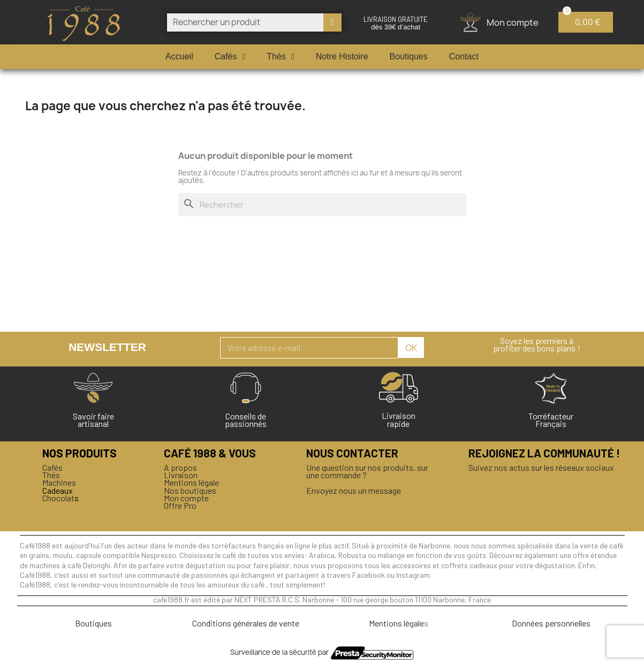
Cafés (230, 57)
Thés (280, 57)
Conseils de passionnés (246, 420)
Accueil (179, 56)
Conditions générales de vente (246, 623)
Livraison (181, 475)
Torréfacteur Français (551, 420)
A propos (180, 467)
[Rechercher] (322, 205)
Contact (464, 56)
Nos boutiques (190, 490)
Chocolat (58, 498)
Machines (59, 482)
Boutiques (409, 56)
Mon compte (186, 498)
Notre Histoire (342, 56)
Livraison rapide (399, 419)
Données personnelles (551, 623)
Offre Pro (180, 505)
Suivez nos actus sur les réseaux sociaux (541, 467)
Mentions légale (191, 482)
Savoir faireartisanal (93, 420)
